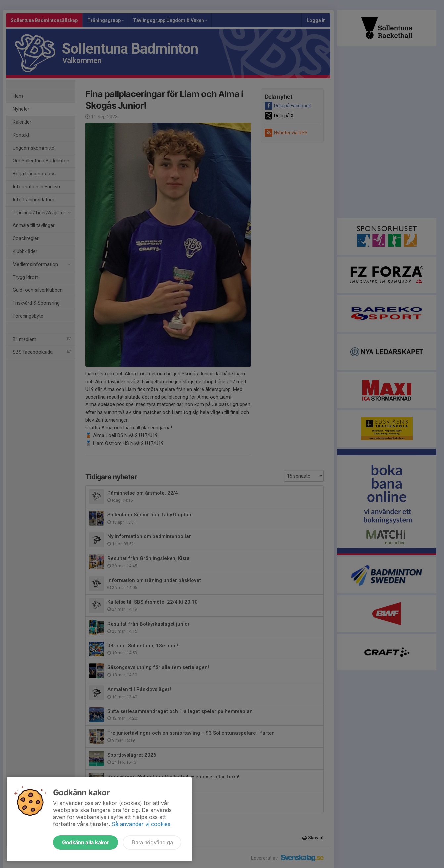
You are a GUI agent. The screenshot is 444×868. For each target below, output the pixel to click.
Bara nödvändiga (152, 842)
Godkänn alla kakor (85, 842)
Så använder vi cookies (141, 824)
